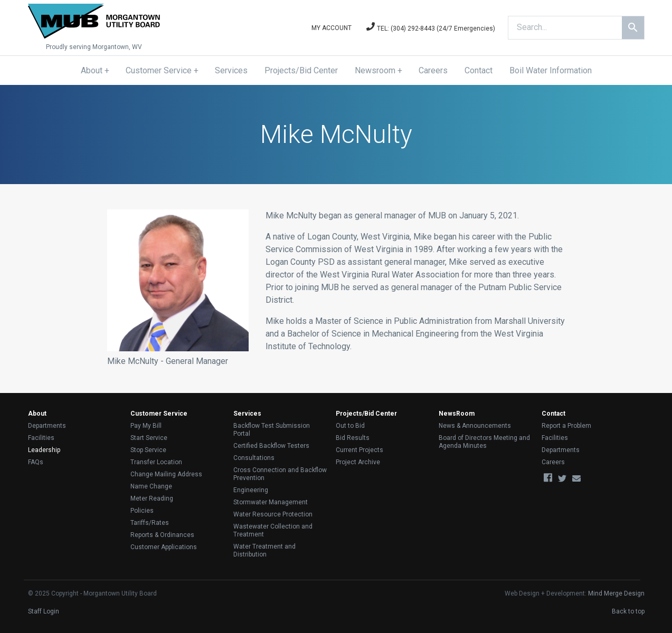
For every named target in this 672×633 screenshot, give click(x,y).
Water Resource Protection (273, 514)
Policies (142, 511)
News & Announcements (475, 426)
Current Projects (359, 450)
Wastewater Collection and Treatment (273, 530)
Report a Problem (566, 426)
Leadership (44, 450)
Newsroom (375, 70)
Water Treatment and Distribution (264, 550)
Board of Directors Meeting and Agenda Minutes (484, 442)
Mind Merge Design (616, 593)
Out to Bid (350, 426)
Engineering (251, 490)
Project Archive (358, 462)
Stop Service (148, 450)
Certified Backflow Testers (271, 446)
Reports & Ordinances (162, 535)
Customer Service (159, 70)
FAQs (36, 462)
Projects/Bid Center (301, 70)
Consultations (254, 458)
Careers (433, 70)
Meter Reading (152, 498)
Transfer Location (156, 462)
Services (231, 70)
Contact (479, 70)
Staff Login (44, 611)
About (92, 70)
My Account (332, 28)
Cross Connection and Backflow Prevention (280, 474)
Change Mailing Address (166, 474)
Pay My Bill (146, 426)
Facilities (41, 438)
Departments (47, 426)
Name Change (151, 486)
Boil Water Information (551, 70)
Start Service (149, 438)
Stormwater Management (271, 502)
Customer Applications (164, 547)
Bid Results (353, 438)
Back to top (628, 611)
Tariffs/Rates (150, 523)
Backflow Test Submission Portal (272, 430)
